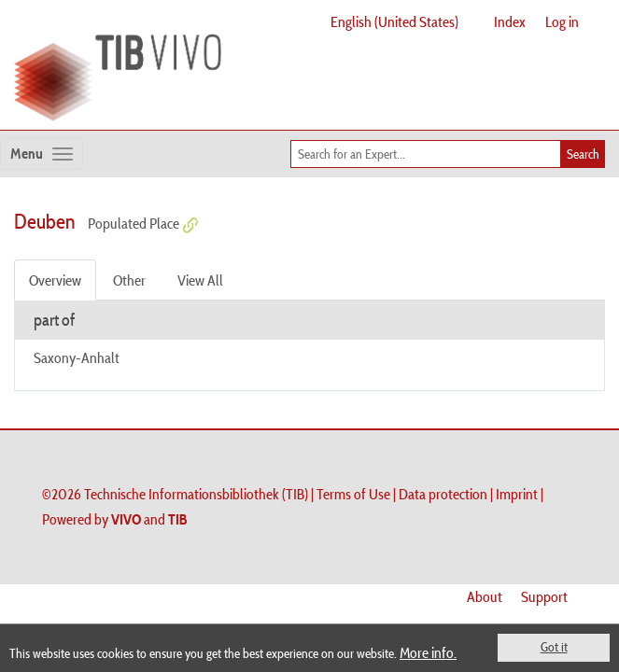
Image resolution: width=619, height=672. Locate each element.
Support (544, 596)
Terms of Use (353, 494)
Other (129, 280)
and (149, 519)
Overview (55, 280)
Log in (562, 21)
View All (200, 280)
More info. (428, 652)
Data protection (443, 494)
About (485, 596)
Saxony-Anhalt (77, 357)
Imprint (517, 494)
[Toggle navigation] (42, 154)
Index (510, 21)
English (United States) (394, 21)
